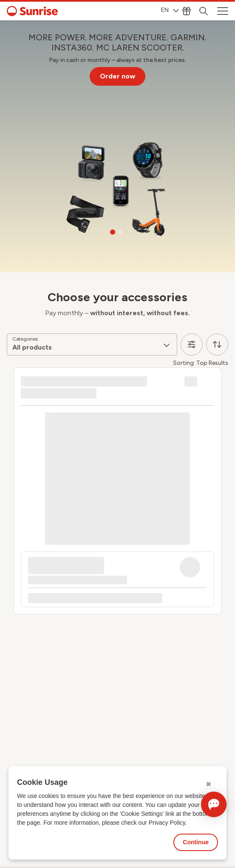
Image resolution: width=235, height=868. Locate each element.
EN (170, 10)
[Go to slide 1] (113, 232)
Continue (196, 842)
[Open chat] (214, 804)
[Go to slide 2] (120, 232)
